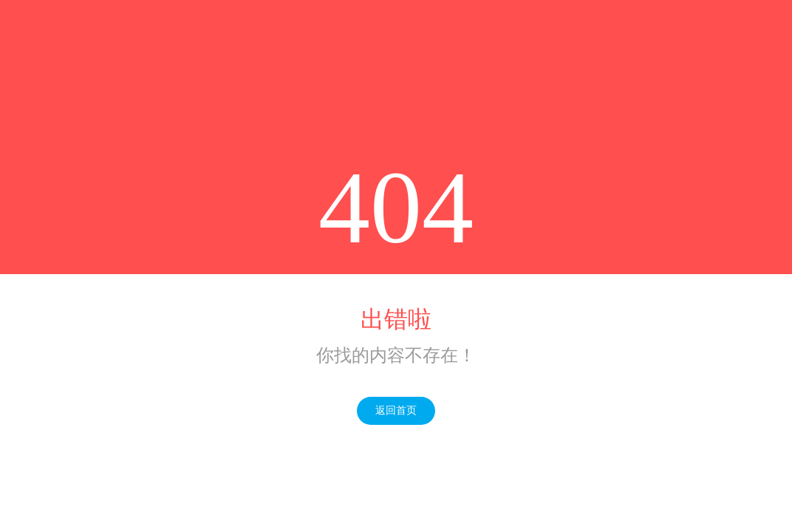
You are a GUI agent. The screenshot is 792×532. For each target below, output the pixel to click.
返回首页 (396, 410)
